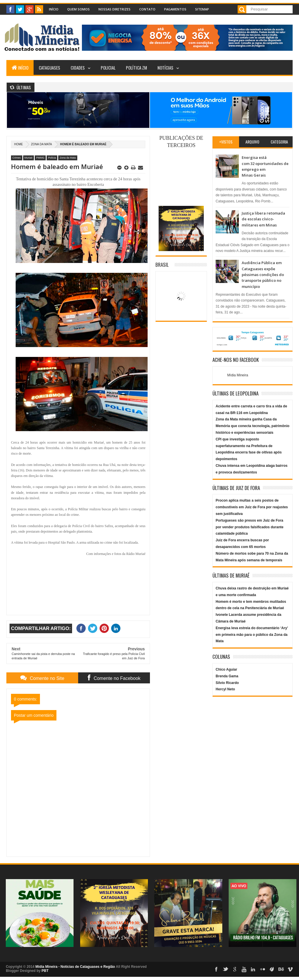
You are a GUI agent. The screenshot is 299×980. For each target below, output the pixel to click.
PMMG (40, 158)
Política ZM (136, 68)
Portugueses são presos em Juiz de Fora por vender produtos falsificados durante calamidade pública (250, 527)
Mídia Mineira (238, 375)
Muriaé (29, 158)
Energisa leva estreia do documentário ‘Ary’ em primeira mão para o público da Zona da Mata (252, 635)
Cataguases (49, 68)
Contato (147, 9)
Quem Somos (78, 9)
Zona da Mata (41, 144)
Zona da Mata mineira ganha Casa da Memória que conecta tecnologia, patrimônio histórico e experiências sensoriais (253, 426)
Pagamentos (175, 9)
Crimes (17, 158)
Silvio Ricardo (227, 683)
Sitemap (202, 9)
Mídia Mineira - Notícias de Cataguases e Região (75, 967)
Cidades (78, 68)
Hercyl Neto (225, 689)
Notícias (165, 68)
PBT (45, 971)
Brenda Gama (227, 676)
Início (54, 9)
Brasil (162, 265)
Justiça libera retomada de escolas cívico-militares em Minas (263, 219)
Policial (108, 68)
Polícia (52, 158)
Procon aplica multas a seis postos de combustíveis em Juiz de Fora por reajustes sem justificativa (252, 507)
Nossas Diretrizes (114, 9)
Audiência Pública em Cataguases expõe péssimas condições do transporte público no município (263, 275)
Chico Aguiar (226, 669)
